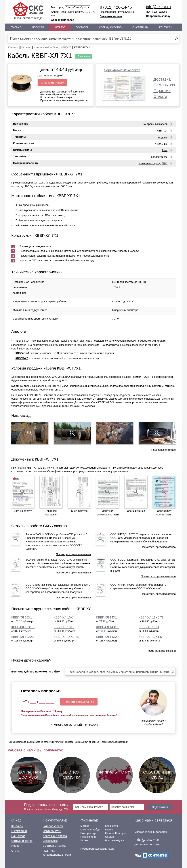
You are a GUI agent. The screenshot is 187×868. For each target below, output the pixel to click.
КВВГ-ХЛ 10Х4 (64, 617)
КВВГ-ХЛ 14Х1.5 (108, 627)
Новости (38, 27)
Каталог (60, 27)
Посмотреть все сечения (161, 651)
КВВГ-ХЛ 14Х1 (107, 617)
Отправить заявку (158, 16)
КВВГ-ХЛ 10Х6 (64, 627)
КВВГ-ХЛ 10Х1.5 (23, 627)
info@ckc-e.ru (158, 7)
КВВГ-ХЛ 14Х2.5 (108, 637)
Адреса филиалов (63, 20)
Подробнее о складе (164, 450)
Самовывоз (164, 85)
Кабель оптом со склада (28, 11)
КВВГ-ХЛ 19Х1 (149, 627)
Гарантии (162, 91)
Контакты (166, 27)
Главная (16, 27)
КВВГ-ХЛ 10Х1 (22, 617)
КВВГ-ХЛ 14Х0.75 (66, 637)
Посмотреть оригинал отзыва (73, 554)
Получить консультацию (79, 702)
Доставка (82, 27)
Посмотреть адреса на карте (97, 849)
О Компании (140, 27)
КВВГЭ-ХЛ (22, 358)
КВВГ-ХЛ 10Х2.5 (23, 637)
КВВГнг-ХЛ (22, 353)
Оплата (160, 96)
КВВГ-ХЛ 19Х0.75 (151, 617)
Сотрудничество (110, 27)
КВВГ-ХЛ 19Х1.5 (150, 637)
